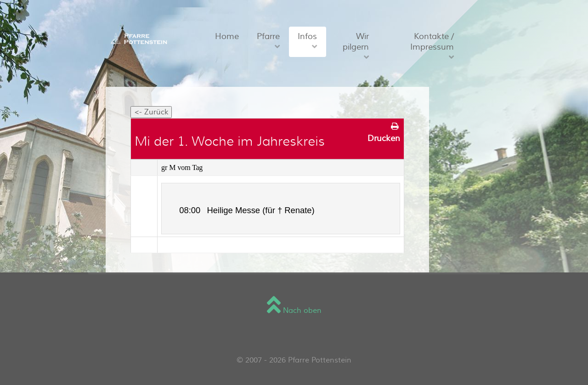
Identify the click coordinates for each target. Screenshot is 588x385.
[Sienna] (137, 38)
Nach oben (294, 311)
